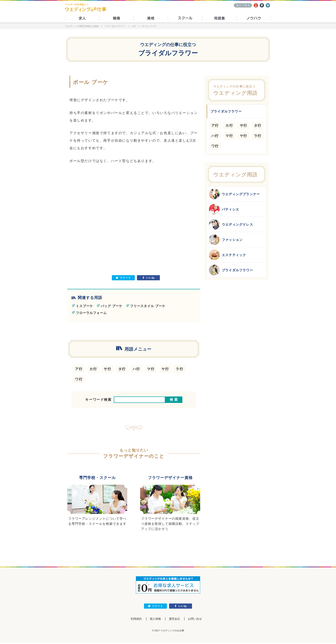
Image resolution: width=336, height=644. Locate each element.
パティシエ (224, 209)
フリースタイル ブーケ (148, 306)
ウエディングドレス (231, 224)
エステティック (227, 255)
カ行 (93, 369)
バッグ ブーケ (112, 306)
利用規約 (132, 620)
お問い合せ (198, 620)
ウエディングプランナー (234, 194)
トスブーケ (84, 306)
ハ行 (136, 369)
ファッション (226, 240)
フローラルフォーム (91, 313)
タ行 (122, 369)
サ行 (107, 369)
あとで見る (243, 5)
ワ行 (79, 379)
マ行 (151, 369)
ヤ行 (165, 369)
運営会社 (175, 620)
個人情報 (154, 620)
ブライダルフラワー (231, 270)
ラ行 (179, 369)
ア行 (79, 369)
